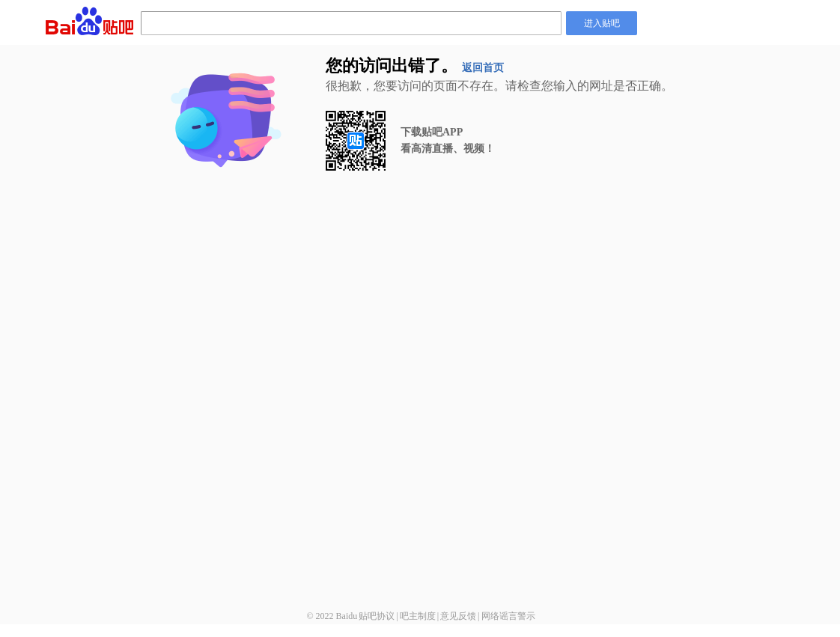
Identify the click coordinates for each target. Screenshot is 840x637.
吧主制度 (418, 616)
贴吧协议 (377, 616)
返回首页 (483, 68)
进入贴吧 (602, 23)
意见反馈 (458, 616)
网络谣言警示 (508, 616)
